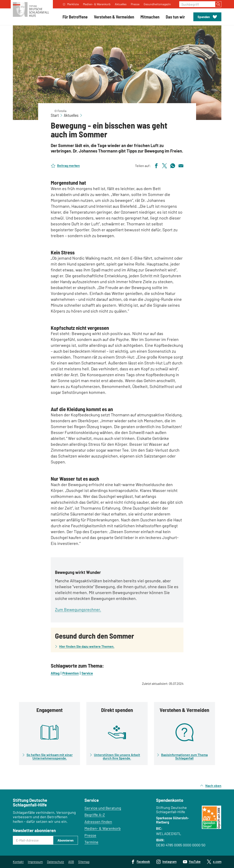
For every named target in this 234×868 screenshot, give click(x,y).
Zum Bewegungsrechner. (78, 609)
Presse (90, 835)
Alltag (55, 673)
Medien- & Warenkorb (103, 828)
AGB (71, 862)
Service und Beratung (103, 808)
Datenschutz (55, 862)
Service (87, 673)
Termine (91, 842)
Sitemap (84, 862)
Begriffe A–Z (95, 815)
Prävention (71, 673)
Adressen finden (98, 822)
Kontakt (18, 862)
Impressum (35, 862)
